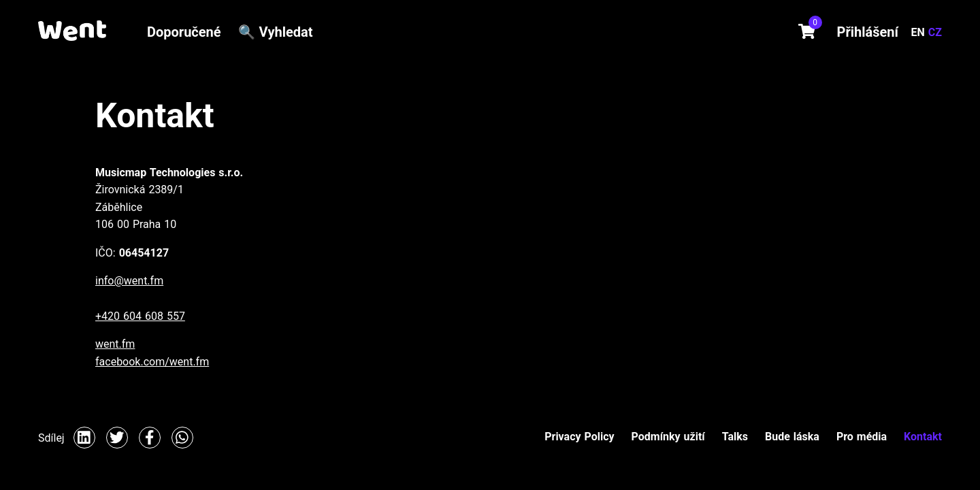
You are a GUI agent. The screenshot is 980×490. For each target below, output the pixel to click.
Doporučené (184, 32)
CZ (935, 32)
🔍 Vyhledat (276, 32)
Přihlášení (868, 32)
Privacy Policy (579, 437)
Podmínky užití (668, 437)
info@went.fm (129, 281)
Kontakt (923, 437)
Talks (735, 437)
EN (920, 32)
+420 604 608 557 (140, 316)
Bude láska (792, 437)
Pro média (862, 437)
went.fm (115, 344)
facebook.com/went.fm (152, 362)
